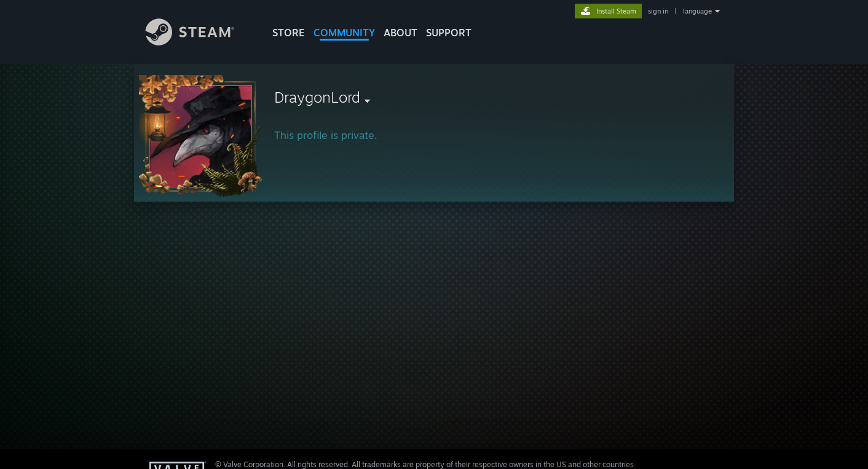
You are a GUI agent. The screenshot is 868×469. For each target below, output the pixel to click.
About (400, 33)
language (697, 11)
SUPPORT (449, 33)
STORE (289, 33)
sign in (658, 11)
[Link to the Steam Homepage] (199, 42)
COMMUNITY (344, 33)
